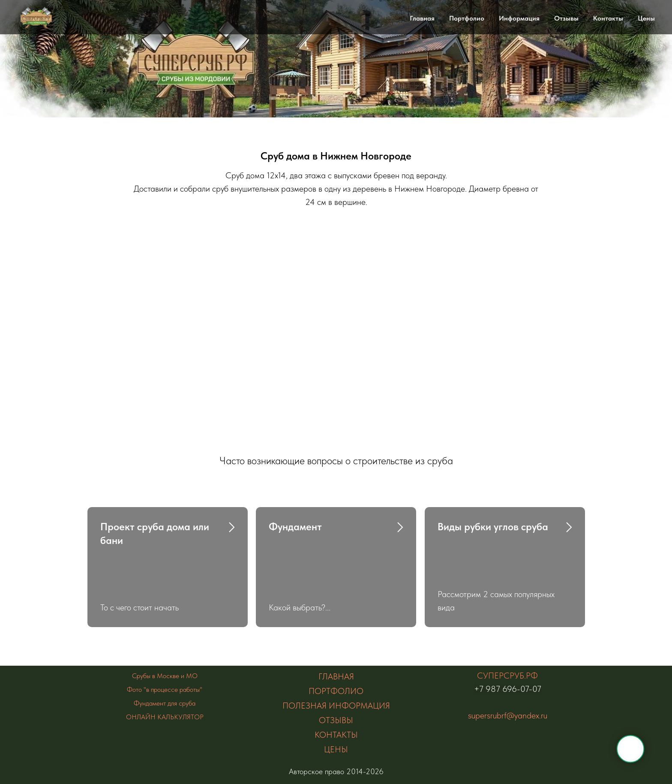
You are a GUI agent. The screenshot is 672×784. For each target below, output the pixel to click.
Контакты (608, 18)
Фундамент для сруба (165, 703)
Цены (646, 18)
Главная (422, 18)
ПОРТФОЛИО (336, 691)
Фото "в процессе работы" (165, 689)
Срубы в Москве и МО (165, 676)
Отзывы (566, 18)
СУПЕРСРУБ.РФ (507, 676)
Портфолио (467, 18)
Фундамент (295, 527)
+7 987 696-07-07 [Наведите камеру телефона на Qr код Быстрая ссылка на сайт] (508, 689)
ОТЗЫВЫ (336, 720)
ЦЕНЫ (336, 749)
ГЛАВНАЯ (336, 676)
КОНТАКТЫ (336, 735)
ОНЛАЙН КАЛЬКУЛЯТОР (165, 717)
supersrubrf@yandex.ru (508, 715)
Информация (519, 18)
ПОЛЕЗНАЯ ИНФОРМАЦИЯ (336, 706)
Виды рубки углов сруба (493, 527)
